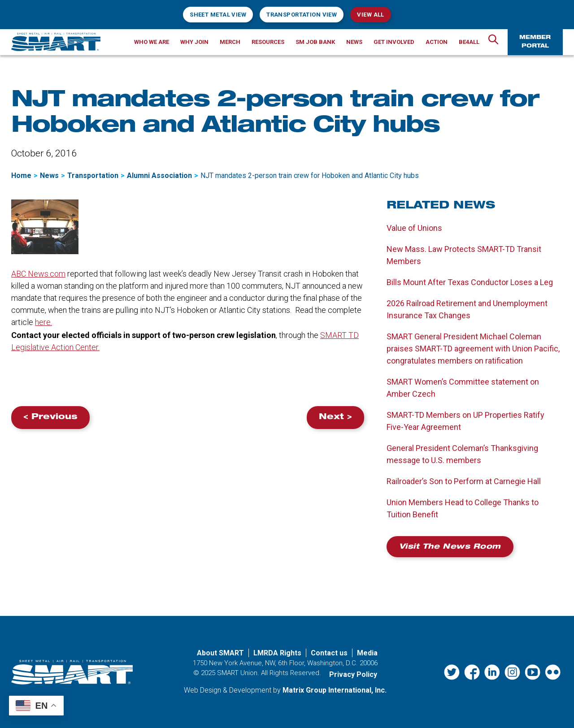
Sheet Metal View (218, 15)
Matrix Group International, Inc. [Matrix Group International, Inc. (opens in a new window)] (335, 690)
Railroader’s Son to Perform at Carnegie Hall (464, 481)
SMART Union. (238, 673)
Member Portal (535, 42)
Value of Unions (414, 228)
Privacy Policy (353, 674)
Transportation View (302, 15)
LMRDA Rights (277, 653)
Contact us (329, 653)
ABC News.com (38, 274)
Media (367, 653)
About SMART (220, 653)
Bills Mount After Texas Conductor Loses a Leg (470, 282)
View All (370, 15)
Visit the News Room (450, 547)
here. (43, 322)
